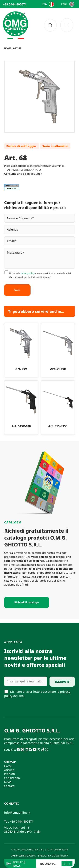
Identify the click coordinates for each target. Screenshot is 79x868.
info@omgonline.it (17, 812)
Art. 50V (21, 369)
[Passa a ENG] (67, 4)
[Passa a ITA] (48, 4)
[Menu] (68, 25)
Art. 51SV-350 (58, 426)
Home (8, 48)
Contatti (9, 786)
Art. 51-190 (58, 369)
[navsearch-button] (50, 25)
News (8, 782)
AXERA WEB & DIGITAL (23, 856)
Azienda (9, 770)
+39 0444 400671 (22, 821)
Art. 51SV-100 (21, 426)
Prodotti (9, 774)
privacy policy (28, 273)
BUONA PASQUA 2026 (56, 864)
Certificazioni (12, 778)
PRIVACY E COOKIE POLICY (53, 856)
